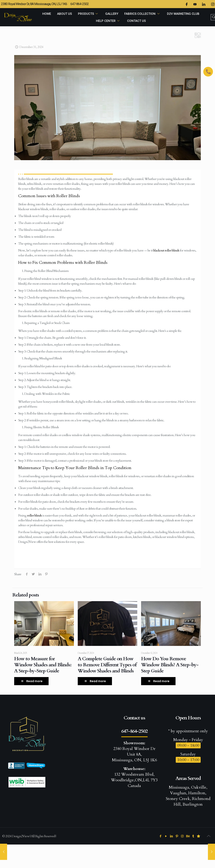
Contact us (134, 718)
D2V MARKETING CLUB (183, 14)
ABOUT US (64, 14)
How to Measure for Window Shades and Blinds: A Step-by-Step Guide (43, 665)
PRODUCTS (89, 14)
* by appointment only (188, 731)
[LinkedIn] (203, 4)
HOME (47, 14)
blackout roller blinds (166, 250)
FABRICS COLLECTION (143, 14)
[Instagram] (213, 4)
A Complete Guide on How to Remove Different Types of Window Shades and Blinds (107, 665)
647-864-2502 (134, 731)
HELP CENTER (108, 21)
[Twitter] (195, 4)
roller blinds (34, 515)
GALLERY (112, 14)
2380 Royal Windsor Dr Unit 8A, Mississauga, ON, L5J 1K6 (134, 751)
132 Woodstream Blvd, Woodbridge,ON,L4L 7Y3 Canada (134, 777)
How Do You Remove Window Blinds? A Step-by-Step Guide (170, 665)
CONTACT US (136, 21)
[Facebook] (186, 4)
